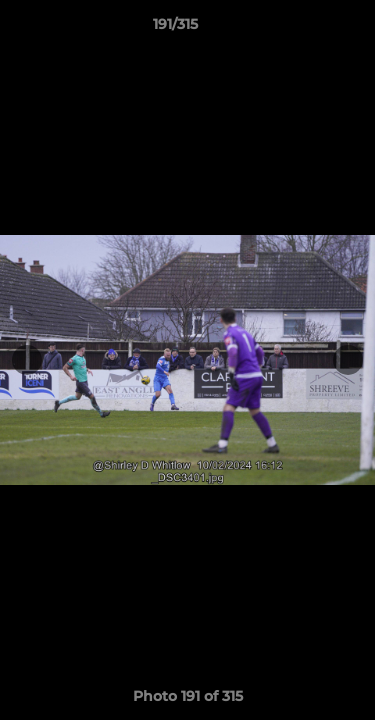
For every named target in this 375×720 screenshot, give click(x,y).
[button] (303, 29)
